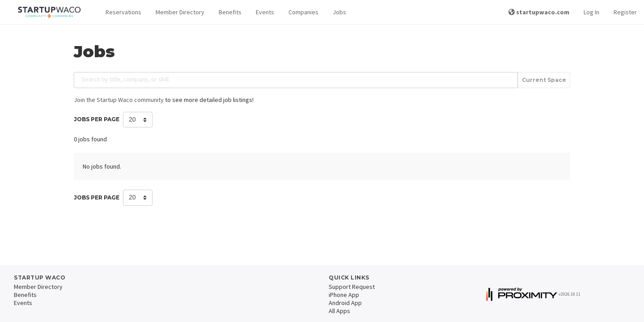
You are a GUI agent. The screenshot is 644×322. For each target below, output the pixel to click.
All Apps (339, 311)
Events (265, 12)
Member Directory (180, 12)
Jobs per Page (97, 119)
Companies (303, 12)
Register (625, 12)
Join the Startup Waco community (119, 100)
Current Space (544, 80)
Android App (345, 303)
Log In (591, 12)
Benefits (230, 12)
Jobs (339, 12)
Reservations (123, 12)
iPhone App (344, 295)
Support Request (352, 287)
